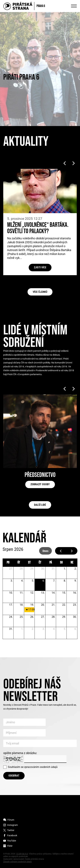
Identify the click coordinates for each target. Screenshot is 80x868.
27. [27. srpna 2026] (43, 617)
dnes (45, 551)
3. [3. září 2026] (44, 629)
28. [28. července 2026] (22, 569)
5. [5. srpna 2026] (33, 581)
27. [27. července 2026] (11, 569)
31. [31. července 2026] (53, 569)
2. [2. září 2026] (33, 629)
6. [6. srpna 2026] (44, 581)
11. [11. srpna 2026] (22, 593)
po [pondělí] (8, 563)
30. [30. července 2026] (43, 569)
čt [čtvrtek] (40, 563)
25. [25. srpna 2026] (22, 617)
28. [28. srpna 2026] (53, 617)
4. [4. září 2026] (54, 629)
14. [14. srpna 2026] (53, 593)
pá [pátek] (51, 563)
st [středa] (29, 563)
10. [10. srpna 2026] (11, 593)
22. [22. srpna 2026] (64, 605)
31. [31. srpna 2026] (11, 629)
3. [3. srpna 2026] (12, 581)
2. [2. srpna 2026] (76, 569)
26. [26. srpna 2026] (32, 617)
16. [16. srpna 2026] (75, 593)
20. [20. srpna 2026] (43, 605)
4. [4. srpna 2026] (22, 581)
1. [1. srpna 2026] (65, 569)
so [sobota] (61, 563)
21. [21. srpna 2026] (53, 605)
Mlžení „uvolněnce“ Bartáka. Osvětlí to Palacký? (38, 228)
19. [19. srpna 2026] (32, 605)
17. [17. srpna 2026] (11, 605)
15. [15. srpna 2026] (64, 593)
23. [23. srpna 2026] (75, 605)
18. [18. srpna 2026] (22, 605)
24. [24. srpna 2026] (11, 617)
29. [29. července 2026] (32, 569)
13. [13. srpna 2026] (43, 593)
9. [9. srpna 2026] (76, 581)
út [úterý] (19, 563)
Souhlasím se (33, 767)
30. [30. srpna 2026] (75, 617)
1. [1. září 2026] (22, 629)
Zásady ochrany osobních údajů (17, 862)
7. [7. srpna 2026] (54, 581)
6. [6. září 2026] (76, 629)
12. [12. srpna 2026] (32, 593)
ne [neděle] (72, 563)
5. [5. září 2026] (65, 629)
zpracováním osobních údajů (41, 767)
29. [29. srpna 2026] (64, 617)
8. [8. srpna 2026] (65, 581)
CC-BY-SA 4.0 (22, 854)
